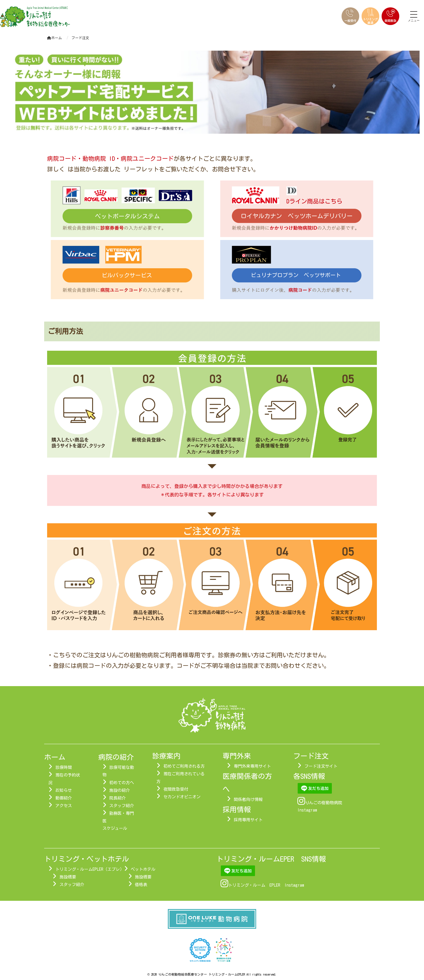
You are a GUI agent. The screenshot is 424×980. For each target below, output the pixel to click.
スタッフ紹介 (122, 806)
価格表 (141, 885)
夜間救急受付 (176, 789)
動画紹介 (64, 798)
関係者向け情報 (248, 799)
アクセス (64, 806)
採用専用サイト (248, 820)
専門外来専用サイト (252, 766)
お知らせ (64, 790)
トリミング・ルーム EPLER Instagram (266, 885)
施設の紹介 (120, 790)
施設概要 (68, 877)
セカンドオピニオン (182, 797)
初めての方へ (122, 783)
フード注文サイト (321, 766)
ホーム (54, 38)
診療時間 (64, 767)
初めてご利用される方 (184, 766)
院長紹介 (117, 798)
